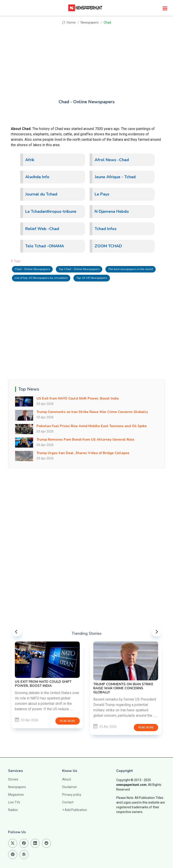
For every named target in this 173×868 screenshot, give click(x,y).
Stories (13, 779)
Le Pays (102, 194)
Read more (68, 721)
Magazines (16, 795)
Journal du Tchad (41, 194)
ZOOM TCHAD (108, 246)
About (67, 779)
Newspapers (90, 23)
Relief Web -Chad (42, 229)
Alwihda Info (37, 177)
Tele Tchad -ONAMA (45, 246)
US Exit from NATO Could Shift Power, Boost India (78, 398)
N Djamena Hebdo (112, 211)
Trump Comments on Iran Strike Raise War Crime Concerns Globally (92, 412)
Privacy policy (72, 795)
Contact (68, 802)
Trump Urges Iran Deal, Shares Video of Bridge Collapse (83, 453)
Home (69, 23)
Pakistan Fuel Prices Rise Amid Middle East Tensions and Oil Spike (92, 426)
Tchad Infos (106, 229)
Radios (13, 810)
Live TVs (14, 802)
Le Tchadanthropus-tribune (51, 211)
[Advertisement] (86, 59)
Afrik (30, 160)
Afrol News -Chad (112, 160)
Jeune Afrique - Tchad (115, 177)
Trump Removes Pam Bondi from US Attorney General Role (85, 439)
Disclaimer (70, 787)
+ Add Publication (75, 810)
